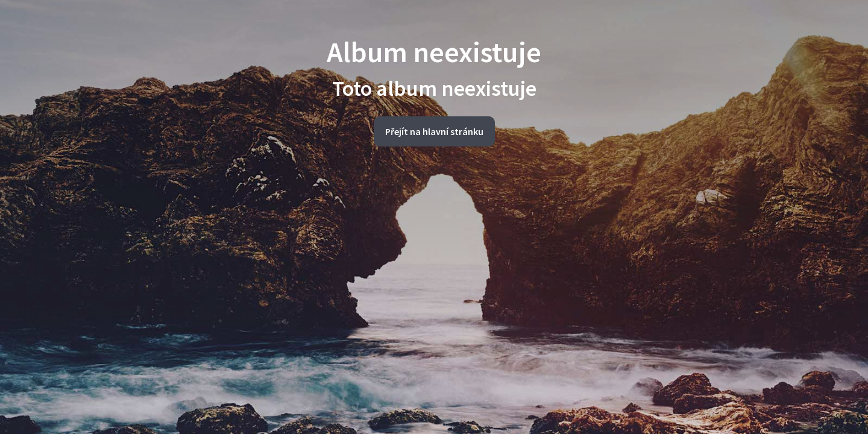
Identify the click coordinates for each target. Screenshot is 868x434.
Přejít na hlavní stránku (434, 131)
